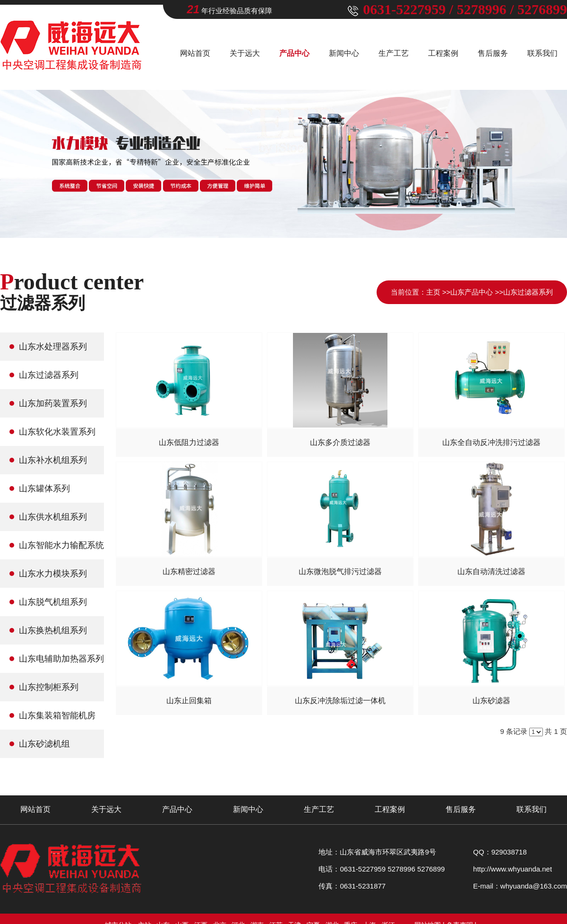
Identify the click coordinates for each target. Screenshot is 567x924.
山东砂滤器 (491, 701)
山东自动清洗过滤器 (491, 571)
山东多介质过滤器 (340, 442)
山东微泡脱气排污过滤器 (340, 571)
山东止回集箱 (189, 701)
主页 (433, 292)
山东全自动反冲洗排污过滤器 (491, 442)
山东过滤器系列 (528, 292)
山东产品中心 (472, 292)
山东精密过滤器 (189, 571)
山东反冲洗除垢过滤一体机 (340, 701)
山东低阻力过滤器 (189, 442)
